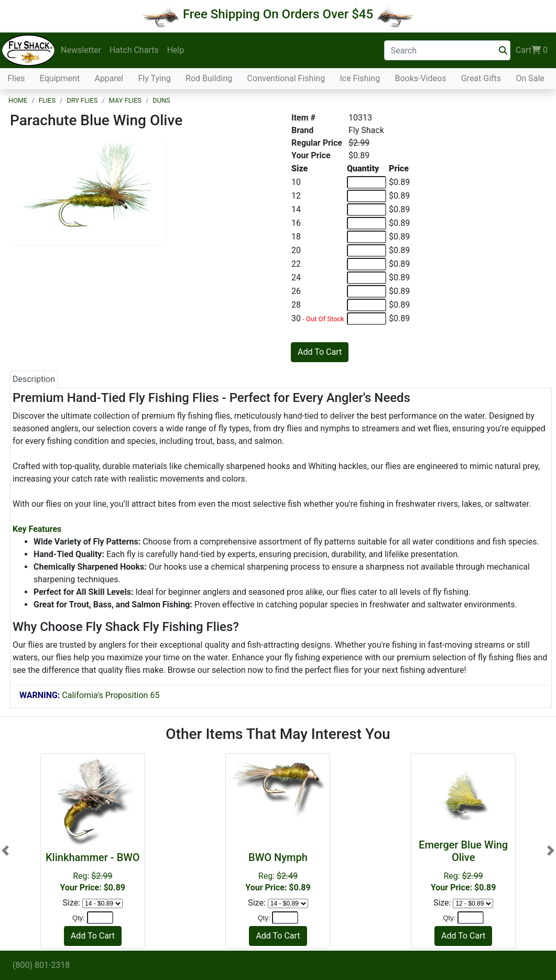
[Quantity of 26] (367, 291)
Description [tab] (34, 379)
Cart (532, 50)
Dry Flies (82, 100)
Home (18, 100)
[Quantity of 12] (367, 196)
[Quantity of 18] (367, 237)
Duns (161, 100)
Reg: (93, 872)
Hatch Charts (134, 50)
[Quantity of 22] (367, 264)
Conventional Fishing (286, 78)
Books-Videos (420, 78)
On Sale (530, 78)
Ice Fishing (360, 78)
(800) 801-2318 (41, 965)
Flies (16, 78)
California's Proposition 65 (89, 695)
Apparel (109, 78)
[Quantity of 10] (367, 182)
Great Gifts (481, 78)
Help (176, 50)
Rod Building (209, 78)
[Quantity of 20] (367, 251)
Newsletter (81, 50)
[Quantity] (100, 918)
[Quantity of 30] (367, 319)
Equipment (60, 78)
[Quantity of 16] (367, 223)
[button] (5, 851)
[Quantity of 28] (367, 305)
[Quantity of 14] (367, 210)
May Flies (125, 100)
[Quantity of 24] (367, 278)
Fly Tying (155, 78)
